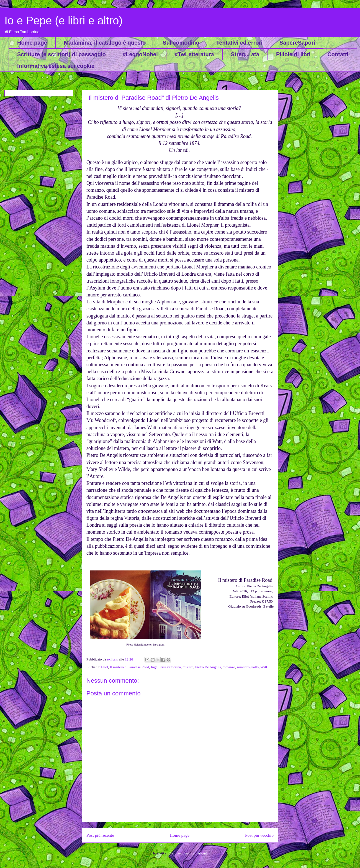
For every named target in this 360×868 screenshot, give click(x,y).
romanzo (229, 667)
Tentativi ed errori (239, 43)
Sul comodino (181, 43)
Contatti (338, 54)
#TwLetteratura (194, 54)
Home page (32, 43)
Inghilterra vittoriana (166, 667)
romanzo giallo (248, 667)
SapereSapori (297, 43)
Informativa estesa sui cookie (56, 66)
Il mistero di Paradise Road (130, 667)
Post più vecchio (259, 835)
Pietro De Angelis (208, 667)
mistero (188, 667)
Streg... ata (245, 54)
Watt (264, 667)
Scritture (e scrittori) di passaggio (61, 54)
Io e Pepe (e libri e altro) (64, 21)
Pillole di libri (293, 54)
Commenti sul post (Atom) (188, 853)
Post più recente (100, 835)
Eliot (105, 667)
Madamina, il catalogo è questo (105, 43)
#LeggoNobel (140, 54)
